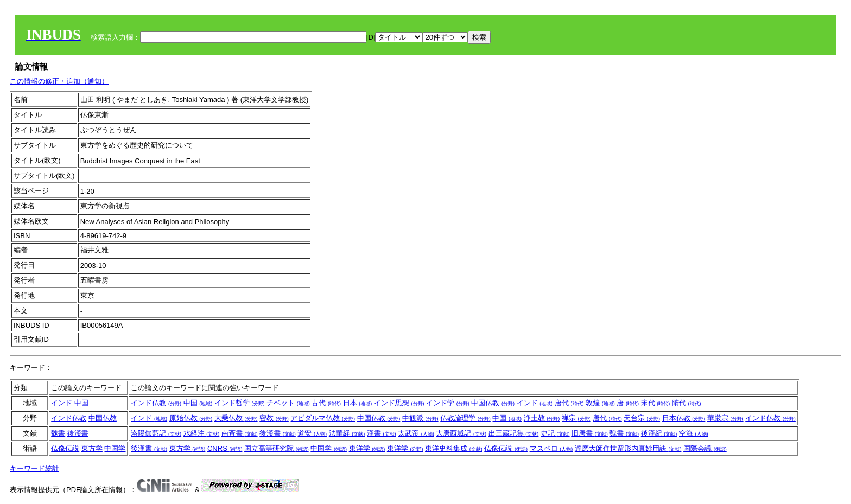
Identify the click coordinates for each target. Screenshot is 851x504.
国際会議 (705, 448)
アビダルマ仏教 (323, 418)
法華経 (347, 433)
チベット (288, 403)
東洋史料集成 (454, 448)
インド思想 (399, 403)
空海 (694, 433)
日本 (358, 403)
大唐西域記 (461, 433)
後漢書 (78, 433)
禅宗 (576, 418)
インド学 (448, 403)
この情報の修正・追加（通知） (59, 81)
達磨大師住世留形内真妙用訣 (628, 448)
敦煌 (600, 403)
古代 (326, 403)
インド (62, 403)
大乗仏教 (236, 418)
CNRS (225, 448)
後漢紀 (659, 433)
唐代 (569, 403)
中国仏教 (493, 403)
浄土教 (542, 418)
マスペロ (551, 448)
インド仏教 (156, 403)
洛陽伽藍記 (156, 433)
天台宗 (642, 418)
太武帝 (416, 433)
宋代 (656, 403)
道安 (312, 433)
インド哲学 (240, 403)
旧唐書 (590, 433)
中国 (81, 403)
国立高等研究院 (277, 448)
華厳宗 (725, 418)
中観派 (420, 418)
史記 (555, 433)
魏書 (58, 433)
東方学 (92, 448)
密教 (274, 418)
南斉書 (240, 433)
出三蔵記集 (514, 433)
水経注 (202, 433)
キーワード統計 (34, 468)
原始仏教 (191, 418)
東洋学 (367, 448)
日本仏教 (684, 418)
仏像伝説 (65, 448)
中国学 (115, 448)
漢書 (382, 433)
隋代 (687, 403)
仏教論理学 (465, 418)
